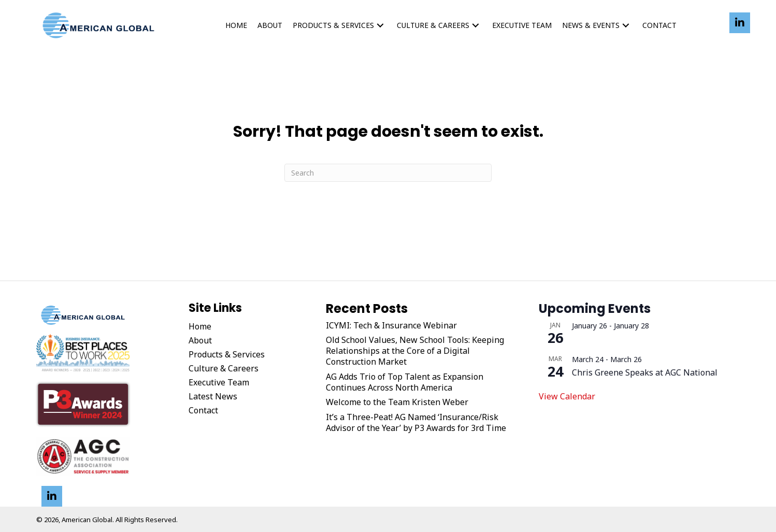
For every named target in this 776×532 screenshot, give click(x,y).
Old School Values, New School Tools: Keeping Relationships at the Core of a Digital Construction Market (415, 351)
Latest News (213, 396)
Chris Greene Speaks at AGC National (645, 372)
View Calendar (567, 396)
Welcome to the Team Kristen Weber (397, 402)
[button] (380, 26)
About (200, 340)
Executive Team (219, 382)
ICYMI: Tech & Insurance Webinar (391, 326)
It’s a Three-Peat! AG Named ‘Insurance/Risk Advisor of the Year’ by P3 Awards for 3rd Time (416, 423)
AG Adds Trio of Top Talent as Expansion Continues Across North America (405, 382)
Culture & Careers (224, 368)
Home (200, 326)
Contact (203, 410)
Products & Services (227, 354)
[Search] (388, 173)
